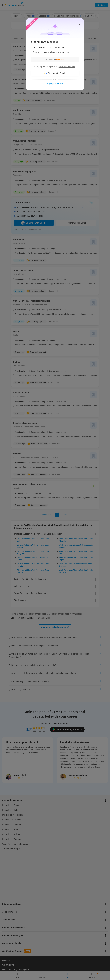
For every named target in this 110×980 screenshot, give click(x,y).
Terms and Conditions (67, 67)
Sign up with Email (55, 84)
